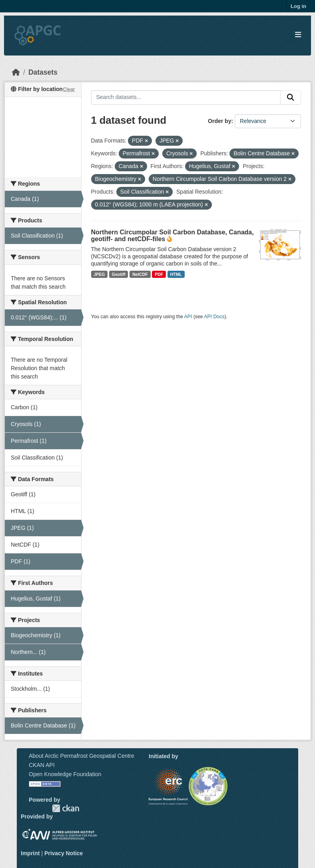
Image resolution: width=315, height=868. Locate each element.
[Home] (16, 72)
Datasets (43, 72)
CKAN (66, 808)
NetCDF (140, 274)
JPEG (99, 274)
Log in (298, 6)
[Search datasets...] (186, 97)
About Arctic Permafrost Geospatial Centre (82, 756)
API (188, 317)
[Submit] (291, 97)
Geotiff (119, 274)
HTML (176, 274)
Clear (69, 89)
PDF (159, 274)
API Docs (214, 317)
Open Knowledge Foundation (65, 774)
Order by (219, 121)
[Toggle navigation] (298, 35)
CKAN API (42, 765)
